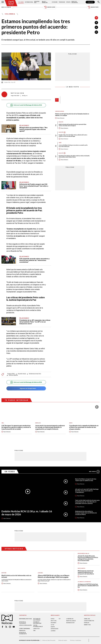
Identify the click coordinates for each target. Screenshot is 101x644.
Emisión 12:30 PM (50, 7)
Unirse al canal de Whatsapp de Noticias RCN (26, 105)
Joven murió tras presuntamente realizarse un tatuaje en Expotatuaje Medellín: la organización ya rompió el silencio (50, 427)
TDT (60, 619)
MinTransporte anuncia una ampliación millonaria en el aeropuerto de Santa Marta (86, 572)
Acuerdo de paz (22, 374)
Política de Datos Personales (49, 640)
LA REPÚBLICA (70, 619)
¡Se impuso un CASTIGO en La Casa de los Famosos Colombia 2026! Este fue (88, 586)
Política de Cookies (63, 640)
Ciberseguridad (60, 111)
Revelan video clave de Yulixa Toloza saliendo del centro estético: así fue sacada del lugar (73, 135)
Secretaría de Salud (83, 553)
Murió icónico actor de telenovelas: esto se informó (16, 576)
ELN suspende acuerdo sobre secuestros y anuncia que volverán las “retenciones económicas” (34, 260)
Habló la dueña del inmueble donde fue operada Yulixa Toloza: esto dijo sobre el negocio (72, 125)
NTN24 (53, 619)
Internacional (29, 2)
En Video (10, 472)
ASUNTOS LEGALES (71, 621)
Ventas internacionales (38, 626)
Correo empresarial (25, 629)
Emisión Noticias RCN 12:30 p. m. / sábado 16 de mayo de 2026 (27, 513)
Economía (55, 2)
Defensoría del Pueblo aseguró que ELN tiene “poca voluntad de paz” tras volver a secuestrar (34, 186)
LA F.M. (53, 625)
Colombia (21, 2)
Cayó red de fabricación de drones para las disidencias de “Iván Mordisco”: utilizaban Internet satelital (87, 502)
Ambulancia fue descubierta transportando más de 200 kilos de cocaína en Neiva (86, 513)
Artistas (4, 573)
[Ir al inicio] (11, 3)
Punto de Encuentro (75, 2)
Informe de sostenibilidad (37, 623)
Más (94, 472)
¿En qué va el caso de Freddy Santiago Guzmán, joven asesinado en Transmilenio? (87, 491)
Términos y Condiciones (76, 640)
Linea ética (36, 629)
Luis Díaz (40, 573)
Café (60, 143)
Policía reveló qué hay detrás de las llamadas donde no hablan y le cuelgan (72, 115)
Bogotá (61, 122)
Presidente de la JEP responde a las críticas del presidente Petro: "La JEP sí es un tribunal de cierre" (35, 322)
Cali (3, 423)
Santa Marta (81, 568)
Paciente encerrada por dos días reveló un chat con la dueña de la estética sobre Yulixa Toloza (74, 156)
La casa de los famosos (84, 582)
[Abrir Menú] (3, 2)
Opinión (68, 2)
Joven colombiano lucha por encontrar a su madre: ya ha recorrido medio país (73, 146)
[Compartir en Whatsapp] (96, 32)
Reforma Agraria (13, 375)
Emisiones (6, 7)
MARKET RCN (87, 625)
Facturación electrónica (37, 619)
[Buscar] (99, 2)
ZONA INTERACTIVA (89, 621)
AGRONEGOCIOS (70, 623)
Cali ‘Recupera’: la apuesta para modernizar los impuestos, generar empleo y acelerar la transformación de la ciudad (16, 427)
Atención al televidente (23, 623)
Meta (71, 423)
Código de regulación (25, 625)
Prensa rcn (22, 631)
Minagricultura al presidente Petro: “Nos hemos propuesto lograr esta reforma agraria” (33, 129)
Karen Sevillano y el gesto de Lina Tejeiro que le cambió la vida (86, 480)
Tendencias (62, 2)
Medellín (38, 423)
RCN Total (54, 621)
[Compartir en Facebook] (96, 23)
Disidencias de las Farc (35, 374)
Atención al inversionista (23, 633)
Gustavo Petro (11, 374)
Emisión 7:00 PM (93, 7)
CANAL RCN (90, 2)
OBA (34, 631)
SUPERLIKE (87, 623)
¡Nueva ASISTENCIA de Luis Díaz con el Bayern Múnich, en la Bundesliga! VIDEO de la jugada (54, 576)
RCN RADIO (54, 623)
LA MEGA (53, 631)
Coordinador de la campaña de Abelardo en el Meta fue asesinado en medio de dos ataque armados (84, 427)
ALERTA (53, 627)
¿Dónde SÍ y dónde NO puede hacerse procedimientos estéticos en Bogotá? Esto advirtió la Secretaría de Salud (88, 558)
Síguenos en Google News (26, 388)
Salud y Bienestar (45, 2)
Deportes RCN (37, 2)
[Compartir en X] (96, 27)
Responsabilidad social (26, 619)
